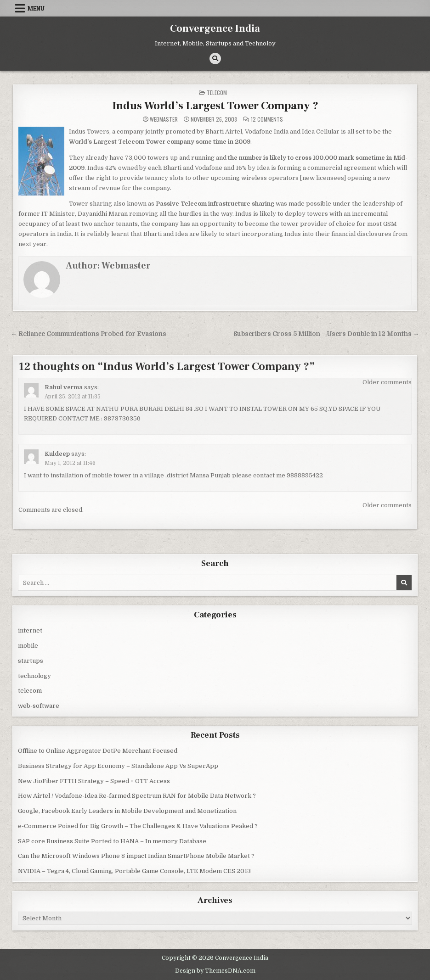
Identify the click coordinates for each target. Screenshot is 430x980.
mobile (28, 646)
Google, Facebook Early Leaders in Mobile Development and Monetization (127, 811)
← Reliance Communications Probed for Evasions (88, 334)
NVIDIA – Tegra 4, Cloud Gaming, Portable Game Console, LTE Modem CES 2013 (134, 871)
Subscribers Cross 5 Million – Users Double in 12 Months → (326, 334)
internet (30, 630)
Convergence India (215, 28)
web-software (39, 706)
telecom (217, 92)
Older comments (387, 382)
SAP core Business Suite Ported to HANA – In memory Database (112, 841)
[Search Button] (215, 59)
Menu (36, 8)
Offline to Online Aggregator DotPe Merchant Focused (98, 751)
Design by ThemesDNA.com (215, 971)
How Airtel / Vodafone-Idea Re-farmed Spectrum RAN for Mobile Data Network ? (137, 796)
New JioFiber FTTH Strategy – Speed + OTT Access (94, 781)
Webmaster (164, 119)
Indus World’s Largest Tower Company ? (215, 106)
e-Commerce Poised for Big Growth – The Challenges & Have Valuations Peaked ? (138, 826)
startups (31, 661)
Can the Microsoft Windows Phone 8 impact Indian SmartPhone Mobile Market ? (136, 856)
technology (34, 676)
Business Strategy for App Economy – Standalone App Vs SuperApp (118, 766)
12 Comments (267, 119)
